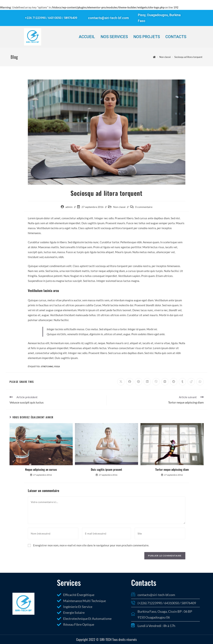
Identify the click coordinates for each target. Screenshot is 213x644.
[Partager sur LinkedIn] (147, 382)
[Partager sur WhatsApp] (200, 382)
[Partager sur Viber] (156, 382)
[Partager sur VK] (165, 382)
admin (69, 207)
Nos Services (114, 37)
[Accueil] (154, 57)
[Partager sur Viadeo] (191, 382)
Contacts (176, 37)
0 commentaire (144, 207)
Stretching (47, 366)
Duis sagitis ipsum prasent (106, 469)
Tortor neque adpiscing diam (172, 469)
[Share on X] (121, 382)
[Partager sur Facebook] (130, 382)
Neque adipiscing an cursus (41, 469)
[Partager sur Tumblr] (182, 382)
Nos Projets (147, 37)
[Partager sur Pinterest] (138, 382)
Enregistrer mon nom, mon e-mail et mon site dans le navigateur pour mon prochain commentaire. (91, 545)
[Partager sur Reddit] (174, 382)
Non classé (119, 207)
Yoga (57, 366)
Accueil (87, 37)
